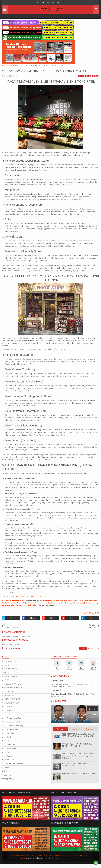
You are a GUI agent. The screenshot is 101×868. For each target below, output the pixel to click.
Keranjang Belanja (10, 681)
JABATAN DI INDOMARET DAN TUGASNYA (78, 778)
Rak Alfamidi (42, 607)
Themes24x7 (53, 863)
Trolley (6, 776)
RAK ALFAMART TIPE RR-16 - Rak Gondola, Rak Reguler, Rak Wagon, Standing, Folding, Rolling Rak (78, 760)
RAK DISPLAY (9, 696)
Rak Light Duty (78, 607)
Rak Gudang (52, 607)
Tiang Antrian (8, 772)
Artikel (86, 618)
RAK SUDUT (8, 711)
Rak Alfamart (19, 607)
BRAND (6, 670)
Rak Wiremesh (9, 760)
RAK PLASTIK (9, 700)
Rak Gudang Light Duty (12, 726)
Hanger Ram (8, 677)
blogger (90, 653)
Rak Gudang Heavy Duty (13, 723)
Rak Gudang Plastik (11, 734)
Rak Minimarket (49, 605)
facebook (83, 653)
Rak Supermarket (71, 605)
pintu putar (7, 779)
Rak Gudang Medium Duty (13, 730)
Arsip (75, 733)
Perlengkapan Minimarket (13, 692)
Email (96, 80)
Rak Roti (7, 745)
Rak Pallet (32, 610)
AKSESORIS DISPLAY (11, 666)
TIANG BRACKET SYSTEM (13, 768)
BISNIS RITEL (94, 618)
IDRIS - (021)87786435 (62, 719)
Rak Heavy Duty (8, 610)
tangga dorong (9, 783)
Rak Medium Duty (91, 607)
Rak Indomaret (30, 607)
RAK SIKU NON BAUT (12, 707)
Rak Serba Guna (10, 749)
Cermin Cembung (10, 673)
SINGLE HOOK (9, 764)
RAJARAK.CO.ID (13, 601)
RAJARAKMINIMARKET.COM (35, 601)
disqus (96, 653)
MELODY (7, 685)
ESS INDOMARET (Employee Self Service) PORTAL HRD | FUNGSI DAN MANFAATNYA (78, 739)
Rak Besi (7, 719)
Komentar (90, 733)
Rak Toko (60, 605)
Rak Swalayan (7, 607)
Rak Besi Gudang (65, 607)
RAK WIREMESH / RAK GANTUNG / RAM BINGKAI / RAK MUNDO (77, 749)
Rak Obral (7, 742)
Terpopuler (61, 733)
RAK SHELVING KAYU (12, 704)
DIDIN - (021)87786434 (86, 719)
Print (88, 80)
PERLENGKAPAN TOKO (12, 688)
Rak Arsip (7, 715)
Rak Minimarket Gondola (88, 605)
